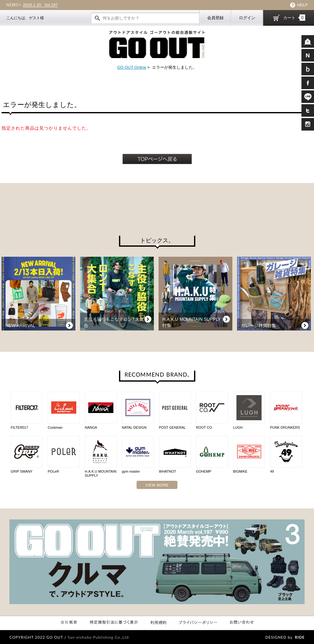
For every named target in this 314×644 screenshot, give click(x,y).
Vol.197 (40, 5)
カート (294, 18)
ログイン (247, 18)
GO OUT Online (132, 67)
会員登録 (215, 18)
